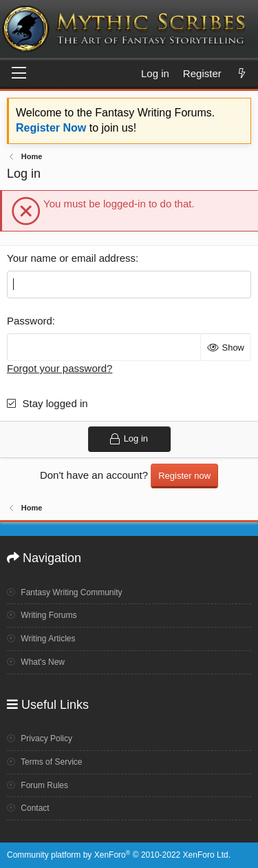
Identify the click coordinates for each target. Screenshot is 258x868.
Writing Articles (41, 639)
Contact (28, 808)
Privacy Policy (40, 738)
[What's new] (242, 73)
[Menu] (19, 74)
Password (30, 321)
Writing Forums (42, 615)
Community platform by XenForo (119, 855)
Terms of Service (44, 762)
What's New (36, 662)
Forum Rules (37, 785)
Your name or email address (71, 258)
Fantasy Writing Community (65, 592)
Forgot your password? (60, 368)
